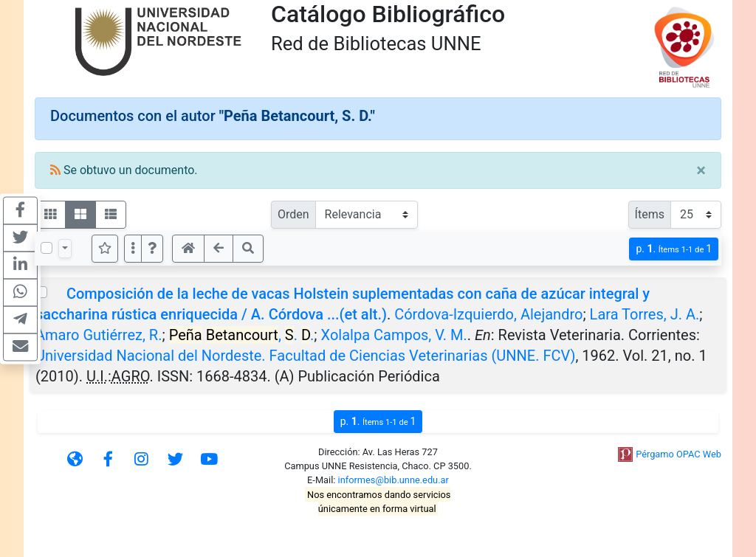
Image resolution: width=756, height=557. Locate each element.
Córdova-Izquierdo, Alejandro (488, 314)
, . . (242, 335)
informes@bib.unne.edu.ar (394, 480)
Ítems (650, 214)
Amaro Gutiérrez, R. (99, 335)
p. (674, 249)
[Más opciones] (133, 249)
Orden (293, 214)
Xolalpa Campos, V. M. (394, 335)
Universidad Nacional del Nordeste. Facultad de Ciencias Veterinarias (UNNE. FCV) (305, 356)
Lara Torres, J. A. (645, 314)
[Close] (701, 170)
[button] (152, 249)
